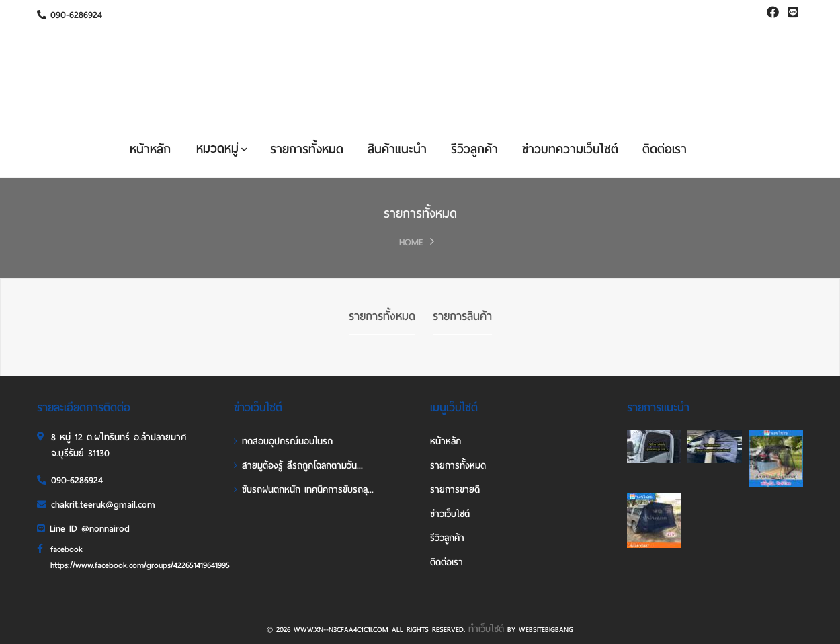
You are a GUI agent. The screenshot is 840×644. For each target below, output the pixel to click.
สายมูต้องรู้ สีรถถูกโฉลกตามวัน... (298, 466)
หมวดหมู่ (222, 148)
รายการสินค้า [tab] (462, 316)
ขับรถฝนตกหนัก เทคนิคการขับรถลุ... (304, 490)
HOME (411, 242)
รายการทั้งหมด (307, 149)
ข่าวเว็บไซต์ (450, 514)
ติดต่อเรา (665, 149)
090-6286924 (70, 15)
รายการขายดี (455, 490)
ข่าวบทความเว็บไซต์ (570, 149)
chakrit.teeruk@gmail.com (96, 505)
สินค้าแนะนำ (397, 149)
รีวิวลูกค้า (474, 149)
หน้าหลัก (150, 149)
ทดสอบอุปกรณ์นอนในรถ (283, 441)
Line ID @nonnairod (83, 529)
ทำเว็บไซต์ (486, 629)
